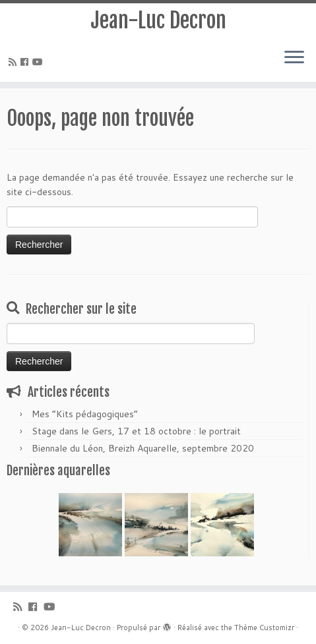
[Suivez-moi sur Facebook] (26, 62)
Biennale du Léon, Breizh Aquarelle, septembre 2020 (143, 448)
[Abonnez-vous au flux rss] (15, 62)
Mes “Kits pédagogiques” (85, 414)
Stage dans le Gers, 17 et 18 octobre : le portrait (136, 431)
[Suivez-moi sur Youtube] (40, 62)
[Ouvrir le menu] (294, 58)
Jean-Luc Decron (158, 20)
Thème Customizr (264, 628)
